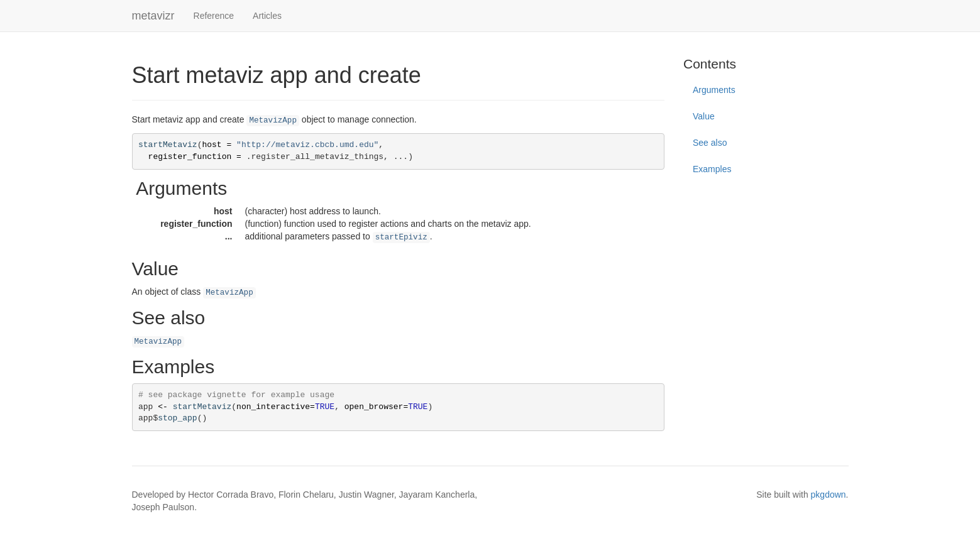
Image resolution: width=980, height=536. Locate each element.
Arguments (714, 90)
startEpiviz (401, 238)
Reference (214, 16)
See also (710, 143)
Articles (267, 16)
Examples (712, 169)
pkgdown (829, 495)
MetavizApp (273, 121)
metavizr (153, 16)
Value (704, 116)
